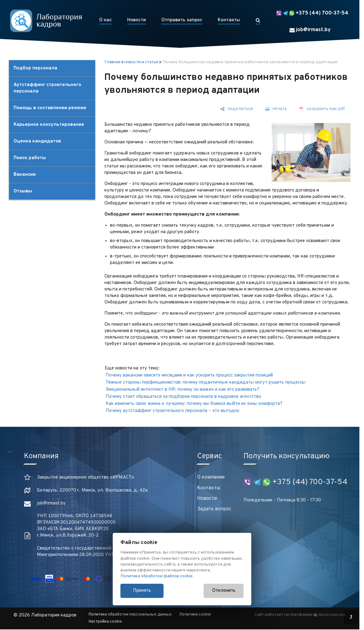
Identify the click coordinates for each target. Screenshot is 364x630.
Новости (137, 20)
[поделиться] (237, 109)
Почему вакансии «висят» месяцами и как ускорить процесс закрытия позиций (189, 375)
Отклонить (224, 591)
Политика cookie (195, 615)
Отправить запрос (182, 20)
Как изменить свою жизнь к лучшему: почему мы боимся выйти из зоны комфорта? (194, 404)
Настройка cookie (105, 622)
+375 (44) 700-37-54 (312, 13)
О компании (211, 477)
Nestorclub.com (332, 615)
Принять (142, 591)
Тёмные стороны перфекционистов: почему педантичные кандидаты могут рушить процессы (206, 383)
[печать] (276, 109)
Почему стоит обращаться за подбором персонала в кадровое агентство (183, 397)
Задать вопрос (214, 509)
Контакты (229, 20)
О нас (105, 20)
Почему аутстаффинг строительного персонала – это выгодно (172, 411)
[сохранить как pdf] (322, 109)
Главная (112, 62)
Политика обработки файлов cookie (156, 576)
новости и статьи (141, 62)
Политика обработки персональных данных (130, 615)
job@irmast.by (310, 30)
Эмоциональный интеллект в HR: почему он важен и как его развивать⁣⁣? (182, 390)
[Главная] (46, 21)
